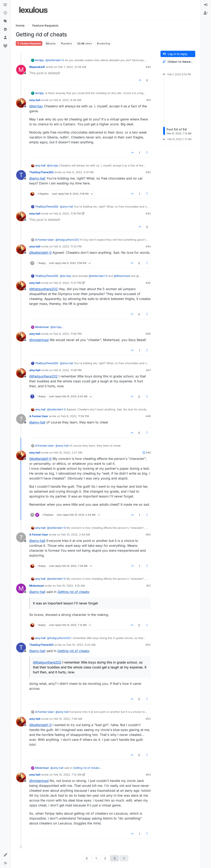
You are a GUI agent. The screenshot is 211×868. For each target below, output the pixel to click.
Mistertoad (42, 327)
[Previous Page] (87, 858)
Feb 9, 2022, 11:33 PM (68, 246)
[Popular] (5, 29)
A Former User (44, 240)
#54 (148, 775)
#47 (148, 370)
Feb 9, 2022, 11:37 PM (67, 283)
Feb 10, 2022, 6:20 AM (81, 645)
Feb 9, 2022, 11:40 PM (68, 334)
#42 (148, 172)
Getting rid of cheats (73, 592)
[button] (5, 855)
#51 (149, 586)
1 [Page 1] (96, 858)
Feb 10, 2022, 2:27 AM (68, 453)
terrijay (39, 60)
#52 (148, 645)
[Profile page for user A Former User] (21, 419)
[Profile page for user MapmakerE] (21, 70)
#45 (148, 283)
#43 (148, 213)
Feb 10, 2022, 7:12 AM (68, 775)
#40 (148, 67)
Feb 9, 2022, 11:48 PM (68, 370)
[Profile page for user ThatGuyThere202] (21, 175)
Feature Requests (29, 43)
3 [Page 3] (115, 858)
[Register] (206, 13)
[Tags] (5, 21)
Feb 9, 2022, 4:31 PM (80, 172)
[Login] (206, 5)
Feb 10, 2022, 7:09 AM (68, 719)
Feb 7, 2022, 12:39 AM (72, 67)
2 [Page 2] (105, 858)
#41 (149, 100)
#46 (148, 334)
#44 (148, 246)
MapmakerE (37, 67)
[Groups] (5, 46)
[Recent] (5, 13)
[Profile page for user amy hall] (21, 103)
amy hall (35, 100)
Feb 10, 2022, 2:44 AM (76, 534)
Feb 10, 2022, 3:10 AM (71, 586)
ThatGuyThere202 (41, 172)
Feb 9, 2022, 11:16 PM (67, 213)
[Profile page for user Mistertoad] (21, 588)
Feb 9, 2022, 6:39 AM (67, 100)
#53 (148, 719)
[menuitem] (206, 5)
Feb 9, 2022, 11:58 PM (75, 416)
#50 (148, 534)
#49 (148, 453)
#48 (148, 416)
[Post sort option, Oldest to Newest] (178, 62)
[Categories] (5, 5)
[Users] (5, 38)
